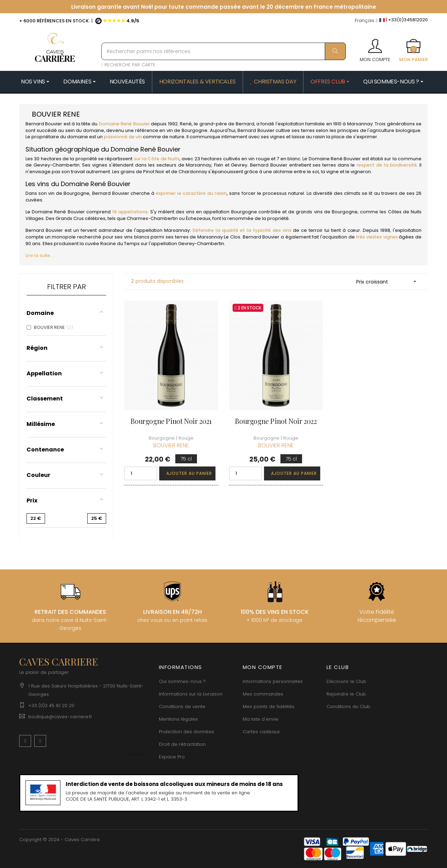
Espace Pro (172, 757)
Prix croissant (389, 282)
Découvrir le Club (346, 681)
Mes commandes (263, 694)
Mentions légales (178, 719)
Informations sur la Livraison (191, 694)
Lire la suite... (39, 255)
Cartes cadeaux (261, 732)
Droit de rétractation (182, 744)
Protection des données (186, 732)
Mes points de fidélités (269, 707)
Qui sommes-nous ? (182, 681)
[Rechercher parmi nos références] (223, 51)
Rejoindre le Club (346, 694)
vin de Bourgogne (187, 130)
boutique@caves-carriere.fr (60, 717)
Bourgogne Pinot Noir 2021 (171, 421)
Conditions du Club (348, 707)
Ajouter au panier (189, 473)
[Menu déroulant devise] (366, 21)
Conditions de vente (182, 707)
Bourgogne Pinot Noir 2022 (276, 421)
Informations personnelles (273, 681)
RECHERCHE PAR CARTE (128, 65)
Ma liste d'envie (261, 719)
